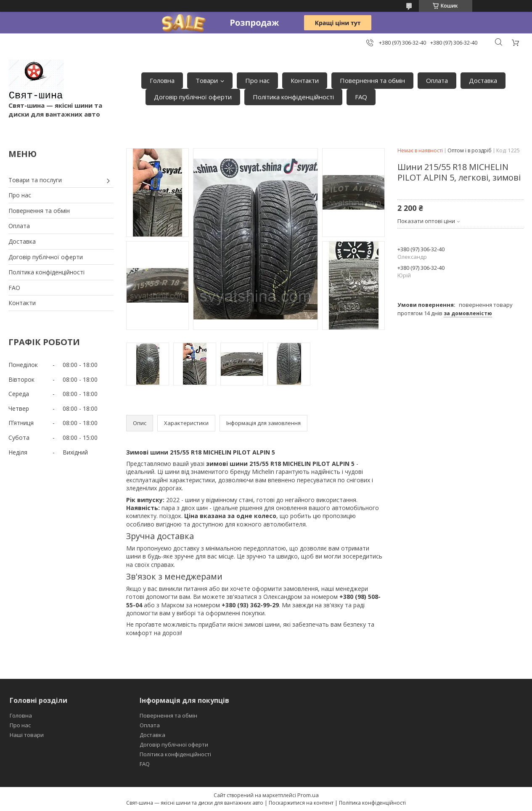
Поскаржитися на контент (301, 803)
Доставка (483, 80)
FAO (14, 288)
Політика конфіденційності (293, 97)
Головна (162, 80)
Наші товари (27, 735)
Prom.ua (308, 795)
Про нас (257, 80)
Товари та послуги (35, 180)
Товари (207, 80)
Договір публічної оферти (193, 97)
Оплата (437, 80)
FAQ (361, 97)
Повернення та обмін (372, 80)
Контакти (305, 80)
